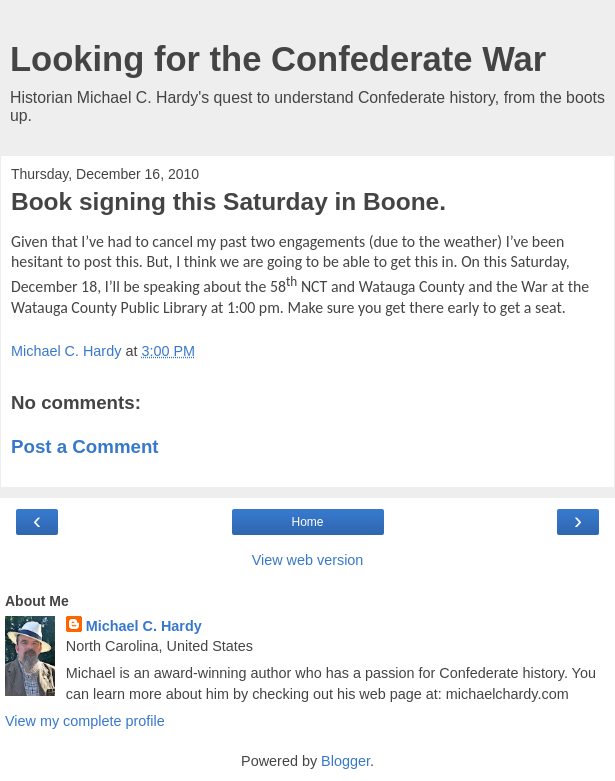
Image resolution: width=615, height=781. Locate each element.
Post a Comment (85, 446)
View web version (308, 560)
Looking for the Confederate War (278, 59)
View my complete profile (85, 721)
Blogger (345, 761)
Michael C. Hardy (144, 626)
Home (307, 522)
